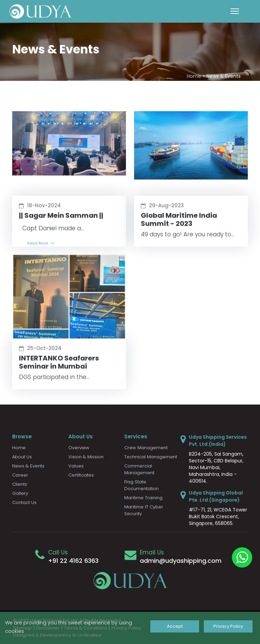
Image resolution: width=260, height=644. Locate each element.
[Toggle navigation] (235, 11)
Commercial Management (139, 469)
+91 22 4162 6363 (73, 561)
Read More (40, 247)
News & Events (28, 466)
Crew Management (146, 448)
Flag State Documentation (142, 485)
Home (194, 76)
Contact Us (24, 502)
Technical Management (151, 457)
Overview (79, 448)
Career (20, 475)
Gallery (20, 493)
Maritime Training (143, 498)
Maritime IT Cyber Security (144, 510)
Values (76, 466)
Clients (20, 484)
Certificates (81, 475)
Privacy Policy (228, 626)
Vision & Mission (86, 457)
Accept (175, 626)
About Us (22, 457)
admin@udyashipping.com (181, 561)
